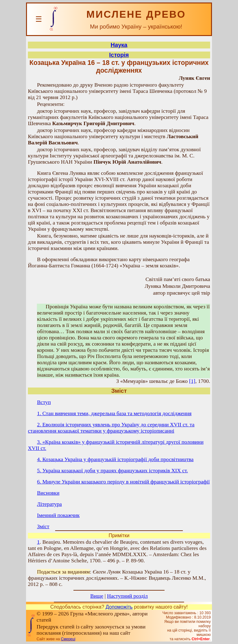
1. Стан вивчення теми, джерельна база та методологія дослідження (114, 413)
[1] (192, 381)
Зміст (43, 526)
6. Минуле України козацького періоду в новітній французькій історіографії (123, 482)
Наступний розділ (127, 596)
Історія (119, 55)
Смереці (68, 639)
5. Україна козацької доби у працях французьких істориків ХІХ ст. (112, 471)
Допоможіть (119, 607)
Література (49, 504)
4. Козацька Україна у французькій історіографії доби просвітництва (115, 459)
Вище (97, 596)
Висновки (48, 493)
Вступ (44, 402)
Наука (119, 45)
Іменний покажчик (58, 515)
